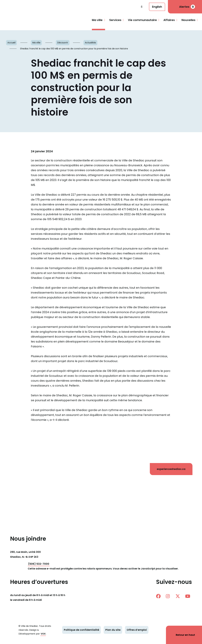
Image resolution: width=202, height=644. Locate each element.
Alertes (187, 7)
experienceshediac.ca (171, 469)
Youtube (188, 596)
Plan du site (113, 630)
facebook (158, 596)
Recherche (142, 7)
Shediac (72, 7)
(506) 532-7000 (39, 564)
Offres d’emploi (137, 630)
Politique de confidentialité (82, 630)
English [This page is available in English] (157, 7)
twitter (178, 596)
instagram (168, 596)
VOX (43, 634)
